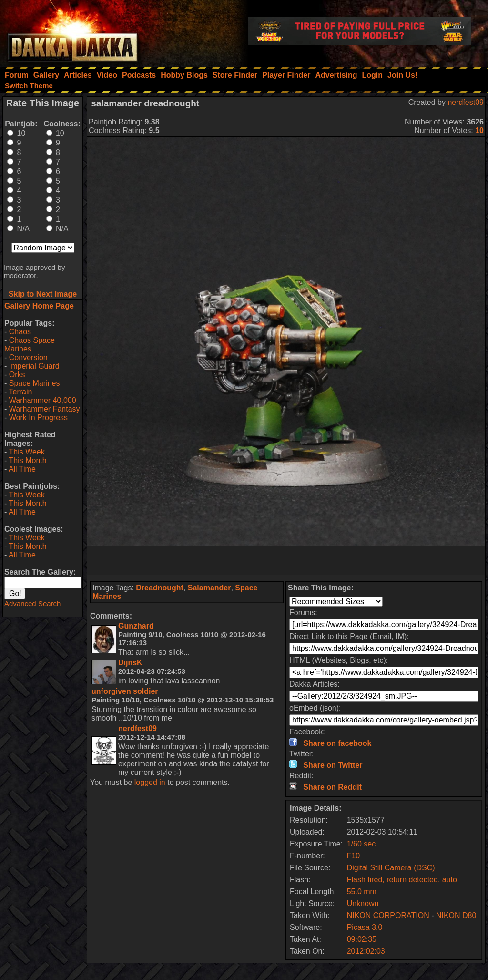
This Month (27, 460)
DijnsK (130, 663)
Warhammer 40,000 (43, 400)
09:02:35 (362, 939)
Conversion (28, 357)
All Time (22, 469)
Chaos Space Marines (30, 345)
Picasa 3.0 (365, 927)
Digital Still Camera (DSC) (391, 868)
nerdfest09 (466, 102)
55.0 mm (362, 892)
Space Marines (35, 383)
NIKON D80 (456, 915)
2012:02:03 (366, 951)
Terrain (20, 392)
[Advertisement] (286, 560)
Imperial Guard (34, 366)
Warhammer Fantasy (45, 409)
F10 (354, 856)
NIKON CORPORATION (388, 915)
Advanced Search (32, 603)
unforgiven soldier (125, 691)
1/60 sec (361, 844)
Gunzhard (136, 626)
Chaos (20, 332)
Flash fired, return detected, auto (402, 880)
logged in (150, 782)
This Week (26, 452)
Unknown (363, 903)
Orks (17, 375)
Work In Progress (38, 418)
